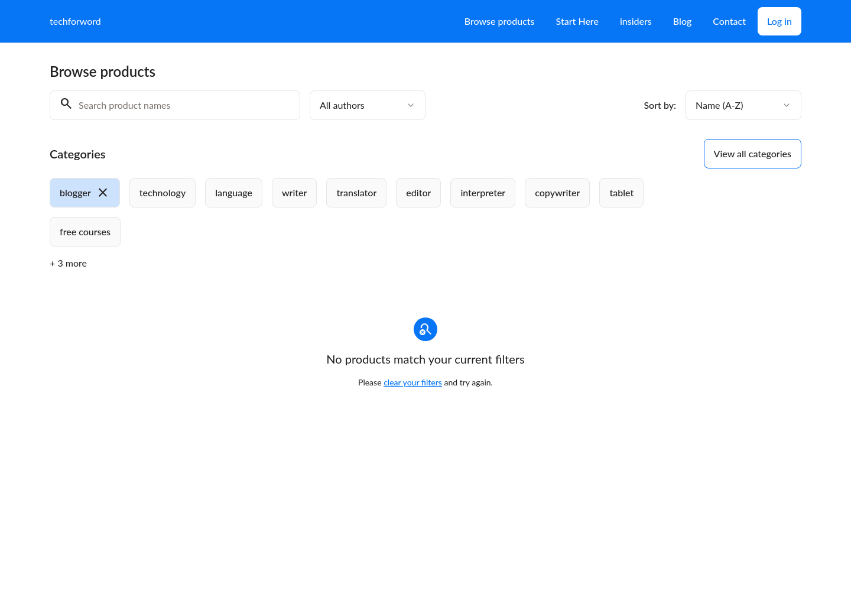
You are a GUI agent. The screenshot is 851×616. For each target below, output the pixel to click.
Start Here (577, 21)
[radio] (85, 193)
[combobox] (368, 105)
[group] (377, 212)
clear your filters (413, 382)
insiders (636, 21)
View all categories (753, 153)
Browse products (500, 21)
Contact (729, 21)
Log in (779, 21)
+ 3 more (68, 263)
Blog (682, 21)
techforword (75, 21)
